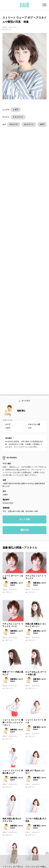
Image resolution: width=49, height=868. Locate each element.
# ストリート (18, 117)
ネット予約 (25, 482)
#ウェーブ (14, 124)
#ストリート (29, 124)
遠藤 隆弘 (21, 374)
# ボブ (16, 110)
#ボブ (42, 124)
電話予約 (25, 493)
